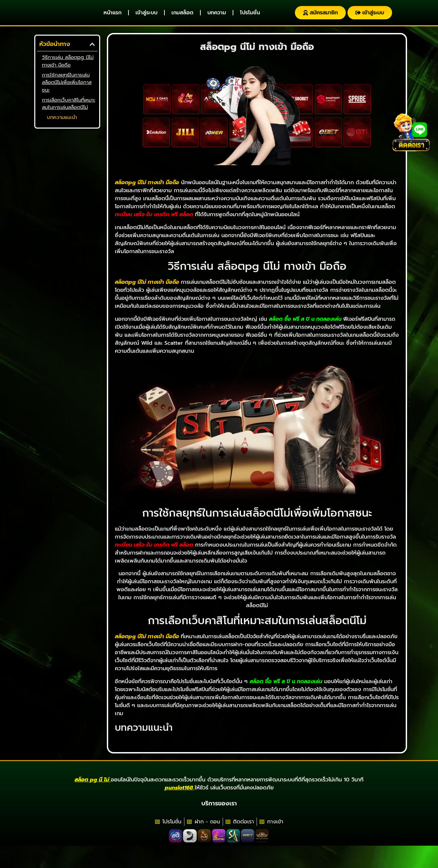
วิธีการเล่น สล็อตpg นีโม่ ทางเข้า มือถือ (68, 68)
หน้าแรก (112, 16)
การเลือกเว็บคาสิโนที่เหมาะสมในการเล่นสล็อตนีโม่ (69, 110)
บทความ (217, 16)
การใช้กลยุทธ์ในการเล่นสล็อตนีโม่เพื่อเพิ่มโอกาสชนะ (67, 89)
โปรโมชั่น (250, 16)
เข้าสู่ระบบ (146, 16)
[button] (92, 51)
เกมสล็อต (182, 16)
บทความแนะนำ (62, 124)
